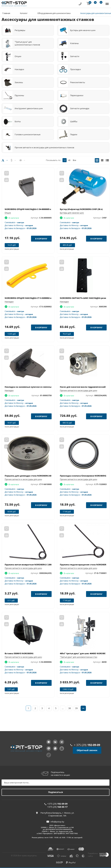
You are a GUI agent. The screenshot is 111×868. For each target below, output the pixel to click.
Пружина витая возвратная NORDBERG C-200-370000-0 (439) (35, 565)
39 (76, 708)
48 (69, 160)
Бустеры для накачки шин (72, 213)
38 (70, 708)
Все (74, 160)
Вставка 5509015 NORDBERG (19, 653)
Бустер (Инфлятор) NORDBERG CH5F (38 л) (81, 209)
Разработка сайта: (93, 855)
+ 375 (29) (87, 745)
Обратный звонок (87, 750)
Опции (8, 213)
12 (65, 160)
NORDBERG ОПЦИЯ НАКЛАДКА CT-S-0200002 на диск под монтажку (39, 298)
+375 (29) (57, 804)
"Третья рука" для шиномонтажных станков (80, 657)
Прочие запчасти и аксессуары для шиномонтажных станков (33, 479)
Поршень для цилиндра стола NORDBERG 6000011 (31, 476)
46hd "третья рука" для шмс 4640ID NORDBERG (84, 653)
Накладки (9, 302)
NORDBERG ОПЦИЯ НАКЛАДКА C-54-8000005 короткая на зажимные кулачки (44, 209)
